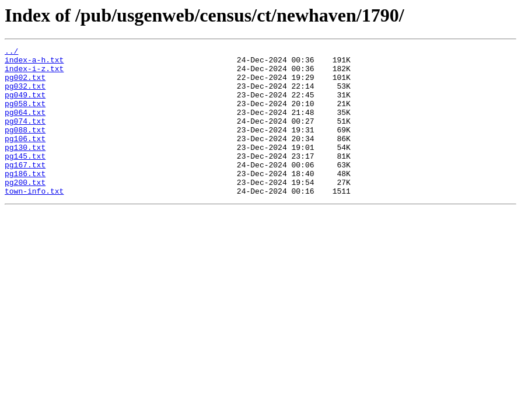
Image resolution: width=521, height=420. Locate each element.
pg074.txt (25, 136)
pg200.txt (25, 210)
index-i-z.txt (34, 73)
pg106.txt (25, 157)
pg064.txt (25, 126)
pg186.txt (25, 199)
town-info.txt (34, 220)
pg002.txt (25, 84)
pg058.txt (25, 116)
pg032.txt (25, 94)
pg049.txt (25, 105)
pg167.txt (25, 189)
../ (11, 52)
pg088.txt (25, 147)
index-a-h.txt (34, 63)
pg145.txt (25, 178)
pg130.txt (25, 168)
